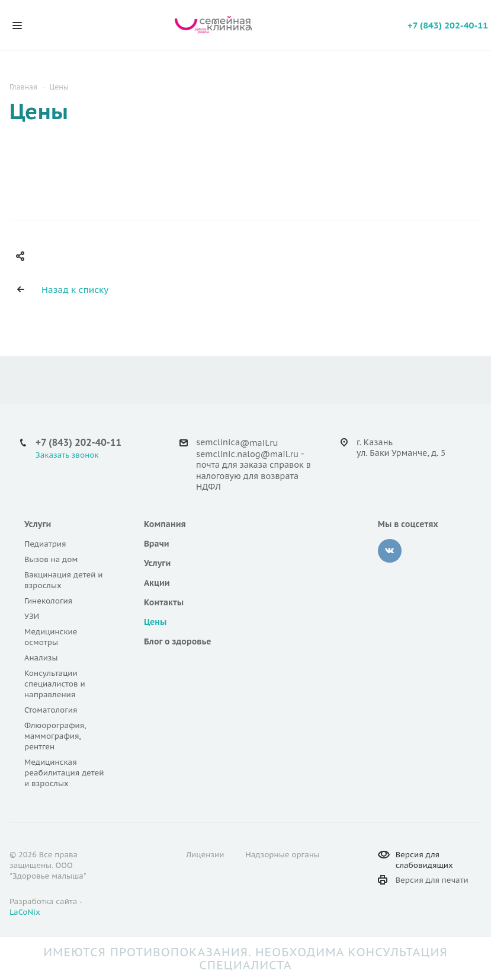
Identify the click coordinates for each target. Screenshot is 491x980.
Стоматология (51, 710)
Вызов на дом (51, 559)
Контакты (164, 602)
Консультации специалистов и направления (55, 684)
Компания (165, 524)
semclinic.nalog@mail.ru (247, 454)
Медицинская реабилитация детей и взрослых (64, 773)
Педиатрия (45, 544)
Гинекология (48, 601)
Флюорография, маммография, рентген (55, 736)
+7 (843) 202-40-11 (448, 25)
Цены (155, 622)
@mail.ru (259, 443)
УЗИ (32, 616)
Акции (157, 583)
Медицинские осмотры (51, 637)
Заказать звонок (67, 455)
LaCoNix (25, 912)
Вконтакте (390, 551)
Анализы (41, 658)
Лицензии (205, 855)
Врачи (157, 544)
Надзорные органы (283, 855)
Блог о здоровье (178, 641)
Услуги (38, 524)
